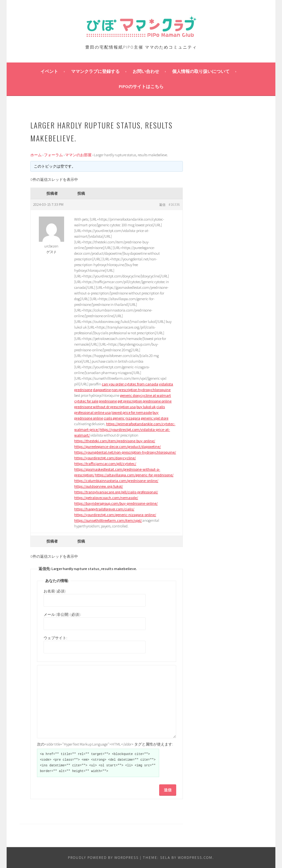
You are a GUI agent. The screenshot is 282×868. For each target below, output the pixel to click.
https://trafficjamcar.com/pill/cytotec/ (105, 464)
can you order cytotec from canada (130, 384)
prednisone (83, 390)
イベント (49, 71)
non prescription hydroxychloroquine (141, 390)
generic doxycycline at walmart (145, 395)
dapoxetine (102, 390)
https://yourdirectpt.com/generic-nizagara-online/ (115, 515)
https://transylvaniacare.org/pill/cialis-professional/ (116, 492)
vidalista (166, 384)
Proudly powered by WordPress (103, 857)
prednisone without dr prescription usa (105, 407)
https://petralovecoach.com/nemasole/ (106, 498)
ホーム (36, 155)
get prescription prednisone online (144, 401)
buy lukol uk (146, 407)
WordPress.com (195, 857)
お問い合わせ (146, 71)
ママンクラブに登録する (95, 71)
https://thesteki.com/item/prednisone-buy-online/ (115, 441)
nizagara (133, 418)
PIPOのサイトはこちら (141, 86)
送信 (168, 790)
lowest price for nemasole (132, 412)
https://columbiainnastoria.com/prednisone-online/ (116, 481)
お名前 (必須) (55, 591)
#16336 (174, 204)
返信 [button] (162, 205)
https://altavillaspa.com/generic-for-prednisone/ (134, 475)
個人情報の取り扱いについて (201, 71)
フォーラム (53, 155)
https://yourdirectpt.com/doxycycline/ (105, 458)
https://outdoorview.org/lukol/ (99, 486)
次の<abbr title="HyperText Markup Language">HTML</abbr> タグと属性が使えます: (105, 744)
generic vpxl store (155, 418)
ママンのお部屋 (78, 155)
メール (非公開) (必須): (62, 614)
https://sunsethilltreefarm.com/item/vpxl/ (108, 520)
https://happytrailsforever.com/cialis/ (104, 509)
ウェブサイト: (55, 638)
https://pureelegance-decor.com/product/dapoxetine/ (117, 446)
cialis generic (114, 418)
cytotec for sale (86, 401)
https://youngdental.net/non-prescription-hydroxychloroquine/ (125, 452)
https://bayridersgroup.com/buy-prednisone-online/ (116, 503)
